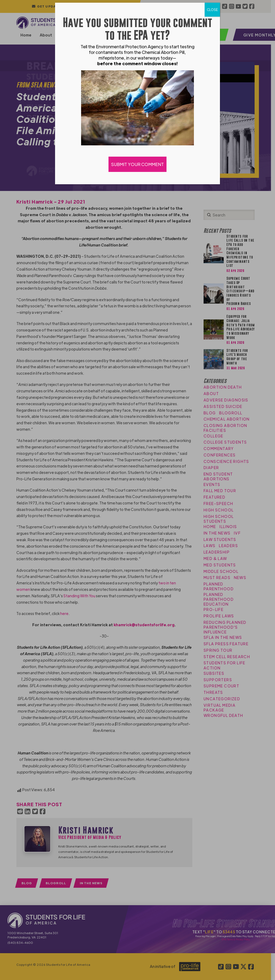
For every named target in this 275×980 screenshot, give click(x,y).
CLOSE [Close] (212, 10)
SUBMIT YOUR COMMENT (137, 164)
